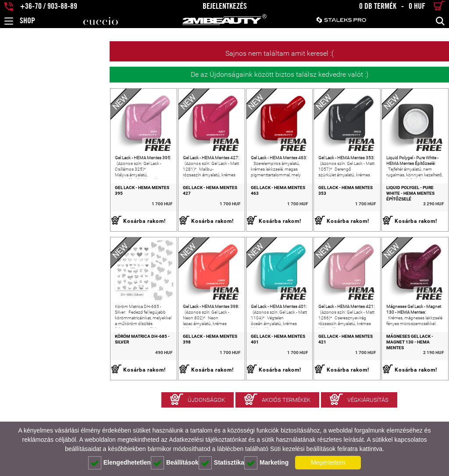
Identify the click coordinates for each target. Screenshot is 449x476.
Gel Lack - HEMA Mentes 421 (306, 380)
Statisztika (221, 463)
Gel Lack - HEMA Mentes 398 (127, 380)
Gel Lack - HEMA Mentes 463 (217, 209)
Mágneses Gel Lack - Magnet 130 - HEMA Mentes (403, 383)
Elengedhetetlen (119, 463)
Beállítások (175, 463)
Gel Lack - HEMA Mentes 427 (127, 209)
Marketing (266, 463)
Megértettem (328, 462)
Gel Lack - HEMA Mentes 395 (37, 209)
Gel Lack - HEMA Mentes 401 (217, 380)
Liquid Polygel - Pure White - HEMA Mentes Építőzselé (403, 212)
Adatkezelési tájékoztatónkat (208, 440)
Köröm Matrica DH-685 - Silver (40, 380)
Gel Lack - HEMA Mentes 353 (306, 209)
